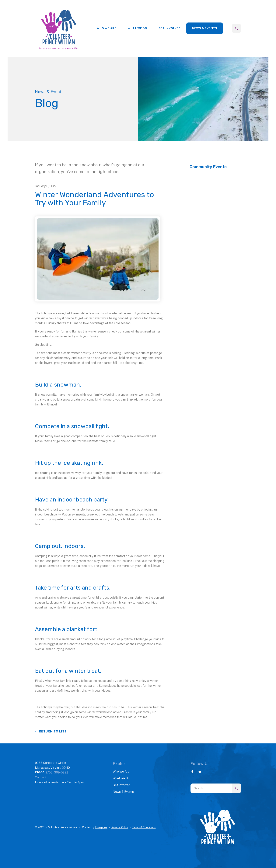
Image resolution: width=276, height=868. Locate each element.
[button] (236, 28)
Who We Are (107, 28)
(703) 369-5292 (57, 772)
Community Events (208, 167)
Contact (41, 777)
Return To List (52, 731)
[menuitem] (107, 28)
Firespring (101, 827)
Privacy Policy (120, 827)
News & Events (205, 28)
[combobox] (211, 788)
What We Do (137, 28)
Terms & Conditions (144, 827)
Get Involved (170, 28)
